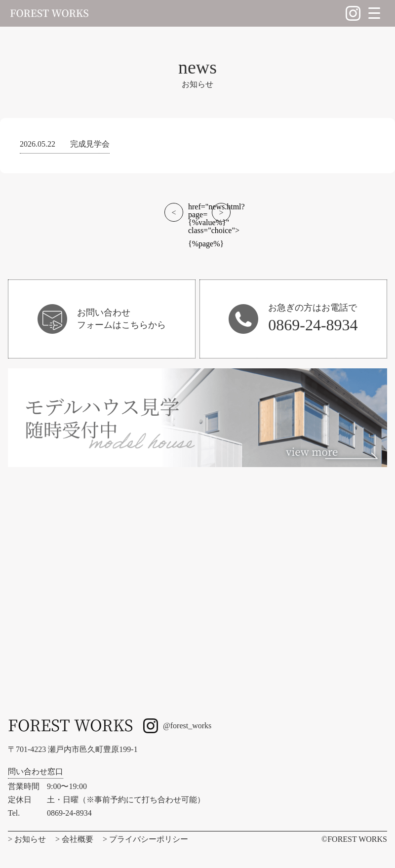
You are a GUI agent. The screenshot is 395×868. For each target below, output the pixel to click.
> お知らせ (27, 839)
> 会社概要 (74, 839)
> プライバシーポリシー (145, 839)
